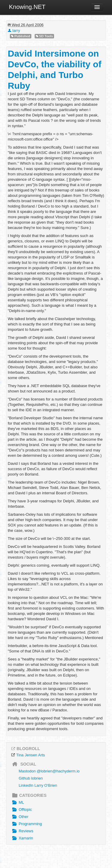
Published (21, 36)
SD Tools (45, 36)
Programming (26, 824)
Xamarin (22, 838)
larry (14, 31)
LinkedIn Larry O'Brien (38, 785)
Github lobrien (31, 778)
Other (20, 817)
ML (17, 802)
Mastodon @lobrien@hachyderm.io (49, 771)
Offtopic (21, 810)
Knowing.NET (27, 7)
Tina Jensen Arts (30, 755)
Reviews (22, 831)
